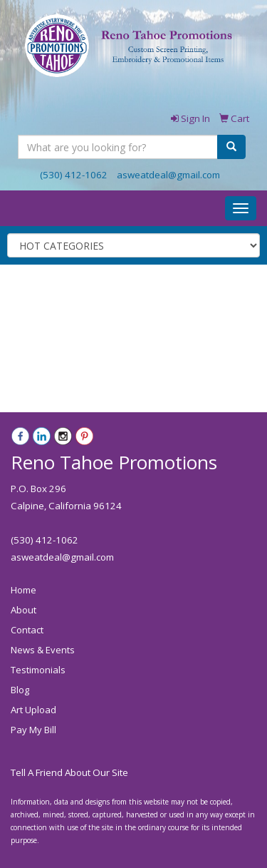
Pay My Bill (33, 730)
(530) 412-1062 (74, 175)
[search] (231, 147)
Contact (27, 630)
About (23, 610)
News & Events (43, 650)
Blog (20, 690)
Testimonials (38, 670)
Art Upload (33, 710)
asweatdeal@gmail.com (168, 175)
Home (23, 590)
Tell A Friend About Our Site (69, 772)
